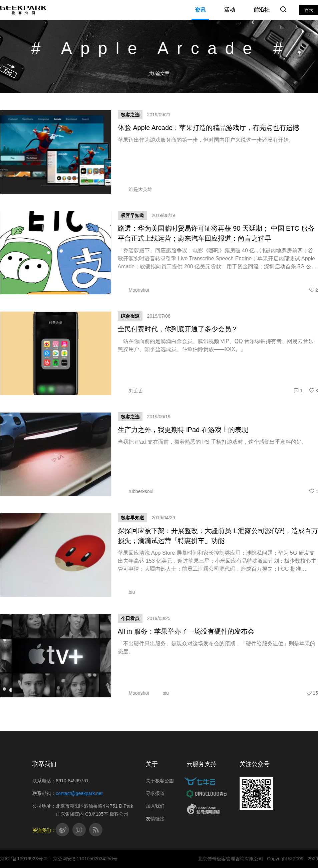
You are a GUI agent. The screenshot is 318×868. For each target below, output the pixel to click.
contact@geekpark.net (79, 793)
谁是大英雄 (135, 189)
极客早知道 (132, 215)
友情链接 (155, 819)
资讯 (200, 10)
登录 (309, 10)
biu (126, 592)
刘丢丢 (130, 391)
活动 (230, 10)
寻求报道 (155, 793)
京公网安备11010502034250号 (85, 859)
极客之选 (130, 115)
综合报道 (130, 316)
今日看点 (130, 618)
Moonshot (133, 290)
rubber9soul (136, 491)
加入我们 (155, 806)
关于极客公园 (160, 781)
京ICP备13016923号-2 (23, 859)
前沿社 (262, 10)
